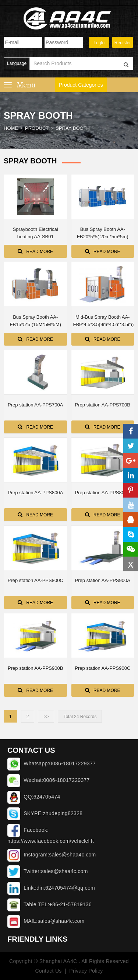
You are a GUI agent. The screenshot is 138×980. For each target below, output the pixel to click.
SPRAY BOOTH (73, 128)
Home (11, 128)
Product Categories (81, 85)
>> (46, 717)
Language (17, 63)
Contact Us (48, 971)
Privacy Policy (86, 971)
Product (37, 128)
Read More (35, 251)
